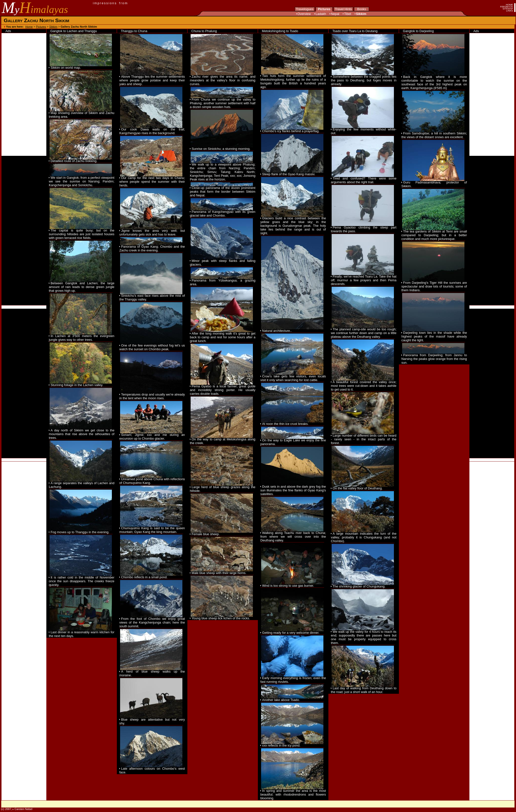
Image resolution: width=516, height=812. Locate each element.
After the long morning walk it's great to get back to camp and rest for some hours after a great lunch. (223, 337)
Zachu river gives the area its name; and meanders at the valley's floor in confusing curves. (223, 80)
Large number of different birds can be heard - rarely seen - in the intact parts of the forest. (364, 439)
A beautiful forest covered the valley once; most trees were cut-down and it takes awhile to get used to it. (364, 386)
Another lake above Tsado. (281, 700)
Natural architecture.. (277, 331)
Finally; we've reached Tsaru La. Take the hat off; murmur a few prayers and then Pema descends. (364, 280)
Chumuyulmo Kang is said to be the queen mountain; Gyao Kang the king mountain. (152, 530)
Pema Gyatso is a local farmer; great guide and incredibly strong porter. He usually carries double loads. (223, 390)
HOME (509, 5)
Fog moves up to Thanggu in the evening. (80, 532)
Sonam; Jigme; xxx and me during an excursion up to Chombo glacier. (152, 437)
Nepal (335, 14)
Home (29, 27)
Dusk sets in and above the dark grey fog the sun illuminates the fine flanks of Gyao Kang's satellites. (293, 490)
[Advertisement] (24, 231)
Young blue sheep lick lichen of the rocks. (221, 618)
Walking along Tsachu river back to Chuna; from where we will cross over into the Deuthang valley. (293, 537)
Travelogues (305, 9)
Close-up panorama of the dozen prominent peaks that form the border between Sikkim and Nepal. (223, 192)
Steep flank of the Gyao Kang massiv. (289, 174)
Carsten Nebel (23, 809)
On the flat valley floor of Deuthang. (358, 488)
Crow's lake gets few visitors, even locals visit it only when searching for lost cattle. (293, 378)
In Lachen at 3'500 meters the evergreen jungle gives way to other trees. (82, 338)
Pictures (324, 9)
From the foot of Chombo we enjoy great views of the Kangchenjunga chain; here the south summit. (152, 622)
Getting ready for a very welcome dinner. (291, 633)
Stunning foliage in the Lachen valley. (77, 385)
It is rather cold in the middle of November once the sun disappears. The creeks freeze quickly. (82, 581)
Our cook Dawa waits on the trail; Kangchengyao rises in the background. (152, 131)
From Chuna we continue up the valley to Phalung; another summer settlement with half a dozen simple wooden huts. (223, 103)
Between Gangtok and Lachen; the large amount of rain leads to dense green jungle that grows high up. (82, 287)
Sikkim (361, 14)
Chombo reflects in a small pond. (144, 577)
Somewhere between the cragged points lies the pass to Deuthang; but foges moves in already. (364, 80)
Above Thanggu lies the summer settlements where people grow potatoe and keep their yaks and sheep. (152, 80)
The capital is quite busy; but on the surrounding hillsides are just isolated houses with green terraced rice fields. (82, 234)
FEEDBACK (507, 7)
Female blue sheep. (206, 534)
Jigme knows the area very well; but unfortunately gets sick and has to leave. (152, 232)
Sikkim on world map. (66, 68)
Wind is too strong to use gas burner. (288, 586)
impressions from (111, 3)
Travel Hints (343, 9)
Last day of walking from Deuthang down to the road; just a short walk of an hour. (364, 690)
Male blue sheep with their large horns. (219, 573)
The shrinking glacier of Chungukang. (359, 586)
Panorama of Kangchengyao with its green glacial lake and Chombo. (223, 214)
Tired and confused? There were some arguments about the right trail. (364, 180)
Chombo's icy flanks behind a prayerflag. (291, 131)
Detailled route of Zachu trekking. (74, 161)
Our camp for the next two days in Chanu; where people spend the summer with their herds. (152, 182)
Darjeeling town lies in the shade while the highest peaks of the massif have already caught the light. (434, 336)
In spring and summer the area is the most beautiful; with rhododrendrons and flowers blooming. (293, 794)
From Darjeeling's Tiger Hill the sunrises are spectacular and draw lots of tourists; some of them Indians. (434, 286)
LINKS (510, 11)
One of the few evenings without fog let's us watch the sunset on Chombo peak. (152, 347)
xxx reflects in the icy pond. (281, 745)
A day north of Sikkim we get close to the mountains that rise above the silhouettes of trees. (82, 434)
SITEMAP (508, 9)
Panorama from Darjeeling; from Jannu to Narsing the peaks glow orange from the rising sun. (434, 359)
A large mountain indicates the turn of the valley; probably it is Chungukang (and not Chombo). (364, 537)
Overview (304, 14)
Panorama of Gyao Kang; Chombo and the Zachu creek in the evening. (152, 248)
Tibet (348, 14)
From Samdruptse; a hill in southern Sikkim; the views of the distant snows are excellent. (434, 135)
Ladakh (321, 14)
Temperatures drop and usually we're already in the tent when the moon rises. (152, 396)
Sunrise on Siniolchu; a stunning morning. (221, 149)
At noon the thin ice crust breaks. (285, 424)
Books (362, 9)
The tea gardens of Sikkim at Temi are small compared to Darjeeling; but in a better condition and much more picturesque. (434, 235)
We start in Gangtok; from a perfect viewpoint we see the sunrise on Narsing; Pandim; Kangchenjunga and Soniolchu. (82, 181)
